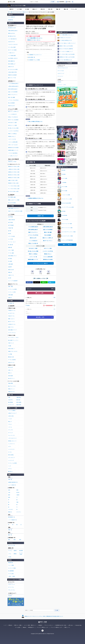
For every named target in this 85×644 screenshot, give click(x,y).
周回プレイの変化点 (33, 254)
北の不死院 (11, 217)
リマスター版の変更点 (13, 153)
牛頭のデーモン (11, 316)
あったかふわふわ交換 (13, 69)
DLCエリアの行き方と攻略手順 (66, 49)
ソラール (10, 427)
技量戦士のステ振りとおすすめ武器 (67, 57)
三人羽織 (10, 354)
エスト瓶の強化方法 (12, 39)
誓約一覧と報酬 (11, 97)
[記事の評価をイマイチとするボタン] (32, 272)
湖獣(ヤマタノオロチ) (13, 351)
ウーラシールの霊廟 (12, 289)
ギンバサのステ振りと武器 (14, 189)
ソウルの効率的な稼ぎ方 (33, 227)
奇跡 (20, 540)
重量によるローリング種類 (14, 200)
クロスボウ (11, 509)
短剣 (9, 490)
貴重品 (15, 554)
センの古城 (11, 239)
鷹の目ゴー (11, 472)
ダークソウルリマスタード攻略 (18, 6)
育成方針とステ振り (12, 162)
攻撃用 (15, 551)
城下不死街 (11, 222)
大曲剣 (18, 495)
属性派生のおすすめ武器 (13, 148)
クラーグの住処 (11, 236)
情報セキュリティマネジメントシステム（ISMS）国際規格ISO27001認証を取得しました (44, 616)
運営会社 (10, 625)
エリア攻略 (19, 9)
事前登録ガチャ (31, 627)
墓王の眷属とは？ (12, 64)
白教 (9, 397)
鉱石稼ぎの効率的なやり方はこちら (36, 198)
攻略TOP (11, 9)
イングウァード (11, 444)
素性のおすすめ (11, 33)
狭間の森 (10, 247)
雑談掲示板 (11, 20)
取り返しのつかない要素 (33, 251)
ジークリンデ (11, 460)
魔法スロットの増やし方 (48, 238)
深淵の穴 (10, 298)
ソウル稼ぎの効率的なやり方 (66, 40)
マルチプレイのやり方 (13, 44)
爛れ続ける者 (11, 357)
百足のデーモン (11, 362)
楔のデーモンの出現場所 (13, 120)
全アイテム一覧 (11, 545)
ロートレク (11, 433)
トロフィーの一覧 (33, 257)
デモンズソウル (11, 590)
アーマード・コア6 (62, 85)
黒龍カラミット (11, 389)
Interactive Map (78, 625)
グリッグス (11, 430)
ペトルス (10, 419)
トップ (5, 625)
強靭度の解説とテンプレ (33, 260)
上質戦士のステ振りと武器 (14, 169)
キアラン (10, 469)
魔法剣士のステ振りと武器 (14, 175)
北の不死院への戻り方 (13, 58)
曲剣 (9, 495)
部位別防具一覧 (11, 517)
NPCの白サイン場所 (33, 248)
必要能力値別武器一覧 (13, 482)
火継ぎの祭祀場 (11, 220)
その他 (10, 557)
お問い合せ (71, 625)
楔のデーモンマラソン (48, 241)
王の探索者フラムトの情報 (34, 60)
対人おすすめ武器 (12, 203)
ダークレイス (11, 405)
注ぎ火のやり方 (11, 42)
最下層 (10, 231)
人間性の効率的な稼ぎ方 (48, 227)
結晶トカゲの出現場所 (48, 230)
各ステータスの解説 (12, 50)
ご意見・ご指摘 (11, 576)
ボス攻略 (27, 9)
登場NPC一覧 (40, 216)
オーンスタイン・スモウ (13, 337)
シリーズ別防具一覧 (12, 520)
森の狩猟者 (11, 402)
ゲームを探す (18, 627)
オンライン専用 (21, 554)
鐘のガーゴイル (11, 322)
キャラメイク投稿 (12, 568)
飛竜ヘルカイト (11, 319)
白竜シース (11, 370)
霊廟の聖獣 (11, 383)
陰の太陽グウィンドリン (13, 340)
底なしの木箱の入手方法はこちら (36, 122)
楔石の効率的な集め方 (33, 230)
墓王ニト (10, 373)
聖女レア (10, 422)
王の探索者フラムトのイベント (35, 55)
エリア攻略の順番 (12, 56)
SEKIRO (59, 82)
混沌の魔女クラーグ (12, 330)
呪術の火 (10, 512)
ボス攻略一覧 (11, 303)
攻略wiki (24, 627)
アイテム (10, 551)
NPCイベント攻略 (48, 248)
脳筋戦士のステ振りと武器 (14, 166)
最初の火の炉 (11, 270)
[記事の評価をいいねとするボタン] (40, 272)
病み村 (10, 234)
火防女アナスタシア (12, 413)
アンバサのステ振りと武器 (14, 186)
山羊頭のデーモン (12, 324)
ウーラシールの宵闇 (12, 463)
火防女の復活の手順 (12, 72)
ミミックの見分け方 (33, 241)
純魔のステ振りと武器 (13, 180)
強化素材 (21, 551)
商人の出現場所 (48, 235)
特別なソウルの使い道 (33, 243)
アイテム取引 (11, 574)
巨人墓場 (10, 261)
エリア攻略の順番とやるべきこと (35, 38)
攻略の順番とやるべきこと (14, 208)
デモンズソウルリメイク (63, 68)
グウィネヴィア (11, 458)
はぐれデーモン (11, 313)
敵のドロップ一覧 (12, 78)
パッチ (10, 466)
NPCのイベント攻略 (12, 125)
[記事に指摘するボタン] (49, 272)
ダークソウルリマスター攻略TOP (40, 263)
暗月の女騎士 (11, 455)
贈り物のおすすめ (12, 36)
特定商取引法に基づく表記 (61, 625)
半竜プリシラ (11, 343)
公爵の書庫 (11, 264)
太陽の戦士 (19, 397)
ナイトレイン (60, 76)
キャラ (26, 12)
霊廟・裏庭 (11, 287)
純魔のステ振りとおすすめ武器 (66, 46)
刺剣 (9, 497)
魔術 (9, 540)
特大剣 (18, 492)
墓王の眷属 (19, 402)
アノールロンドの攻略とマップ (66, 51)
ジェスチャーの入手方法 (48, 251)
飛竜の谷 (10, 272)
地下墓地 (10, 259)
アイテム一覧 (74, 9)
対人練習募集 (11, 571)
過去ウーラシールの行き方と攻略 (15, 211)
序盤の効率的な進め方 (13, 31)
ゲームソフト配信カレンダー (56, 627)
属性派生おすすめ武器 (48, 260)
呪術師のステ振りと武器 (13, 183)
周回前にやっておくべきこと (34, 40)
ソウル (10, 554)
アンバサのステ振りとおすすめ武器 (67, 54)
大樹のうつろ (11, 275)
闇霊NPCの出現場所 (12, 75)
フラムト (10, 424)
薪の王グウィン (11, 378)
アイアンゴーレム (12, 333)
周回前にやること (48, 254)
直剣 (17, 490)
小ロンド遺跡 (11, 250)
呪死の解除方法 (11, 61)
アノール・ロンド (12, 242)
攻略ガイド (35, 9)
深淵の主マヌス (11, 392)
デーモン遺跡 (11, 253)
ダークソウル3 (61, 71)
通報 (54, 298)
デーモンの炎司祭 (12, 360)
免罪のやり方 (11, 67)
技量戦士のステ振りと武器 (14, 172)
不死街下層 (11, 228)
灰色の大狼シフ (11, 349)
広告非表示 (62, 2)
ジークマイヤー (11, 449)
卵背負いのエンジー (12, 441)
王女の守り (11, 400)
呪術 (15, 540)
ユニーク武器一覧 (12, 485)
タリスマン (19, 512)
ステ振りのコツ (11, 53)
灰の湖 (10, 278)
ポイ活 (69, 2)
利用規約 (40, 625)
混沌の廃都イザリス (12, 256)
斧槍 (17, 502)
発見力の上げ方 (33, 238)
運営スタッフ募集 (18, 625)
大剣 (9, 492)
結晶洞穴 (10, 267)
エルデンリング (61, 73)
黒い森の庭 (11, 245)
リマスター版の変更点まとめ (66, 60)
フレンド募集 (11, 565)
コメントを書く (40, 293)
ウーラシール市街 (12, 292)
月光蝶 (10, 346)
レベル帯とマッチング (13, 156)
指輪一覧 (58, 9)
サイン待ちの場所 (12, 47)
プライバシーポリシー (49, 625)
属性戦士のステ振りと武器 (14, 178)
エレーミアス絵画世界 (13, 281)
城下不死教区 (11, 225)
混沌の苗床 (11, 376)
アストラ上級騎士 (12, 410)
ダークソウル (11, 587)
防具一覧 (50, 9)
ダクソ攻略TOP (12, 17)
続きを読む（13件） (40, 317)
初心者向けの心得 (12, 28)
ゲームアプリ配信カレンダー (43, 627)
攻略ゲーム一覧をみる (67, 245)
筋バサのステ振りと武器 (13, 191)
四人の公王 (11, 367)
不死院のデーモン (12, 310)
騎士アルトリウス (12, 386)
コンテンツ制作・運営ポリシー (30, 625)
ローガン (10, 452)
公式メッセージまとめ (13, 145)
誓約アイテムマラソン (33, 232)
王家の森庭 (11, 295)
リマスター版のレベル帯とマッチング (68, 43)
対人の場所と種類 (12, 197)
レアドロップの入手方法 (33, 235)
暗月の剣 (18, 400)
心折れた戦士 (11, 416)
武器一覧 (43, 9)
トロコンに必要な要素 (48, 257)
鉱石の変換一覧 (32, 57)
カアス (10, 446)
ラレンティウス (11, 435)
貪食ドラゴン (11, 327)
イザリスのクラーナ (12, 438)
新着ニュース (67, 627)
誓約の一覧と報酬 (48, 232)
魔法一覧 (66, 9)
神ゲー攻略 (10, 12)
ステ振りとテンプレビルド (65, 38)
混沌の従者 (19, 405)
